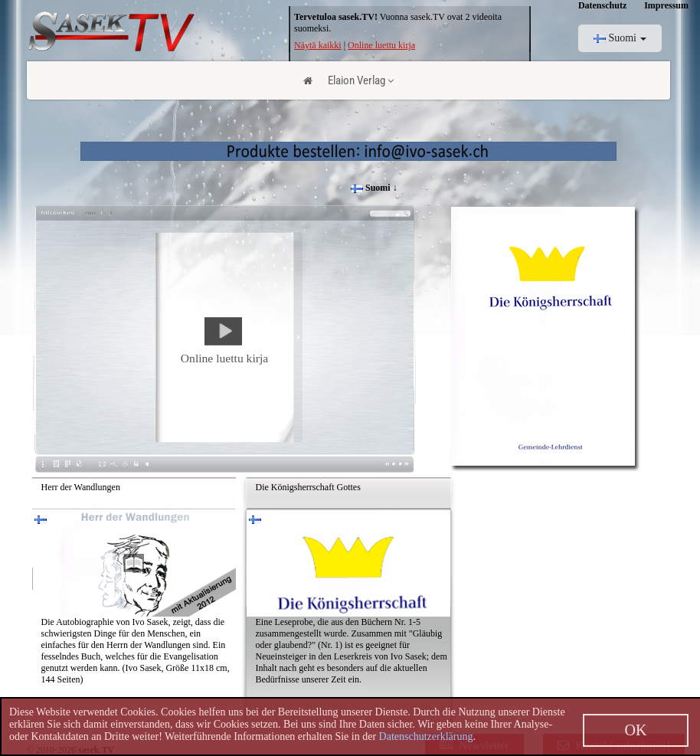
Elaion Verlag (361, 80)
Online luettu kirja (381, 45)
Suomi (620, 38)
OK (636, 730)
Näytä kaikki (318, 45)
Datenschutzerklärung (426, 736)
